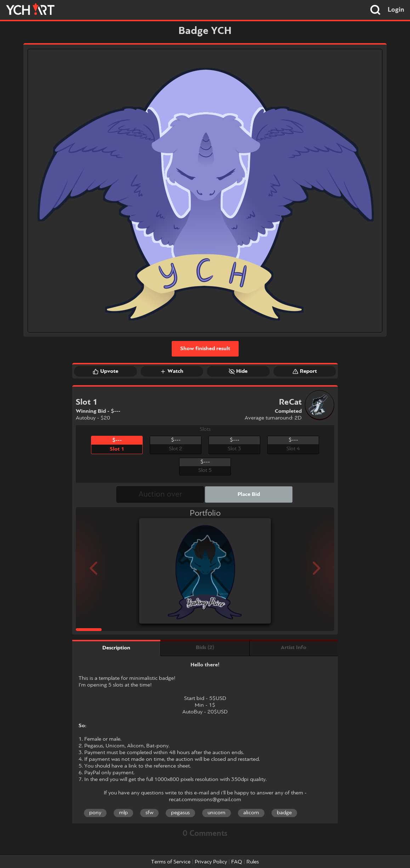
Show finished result (205, 349)
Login (396, 10)
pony (95, 813)
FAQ (237, 862)
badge (284, 813)
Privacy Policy (211, 862)
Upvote (106, 371)
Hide (238, 371)
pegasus (180, 813)
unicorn (217, 813)
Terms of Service (171, 862)
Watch (172, 371)
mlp (123, 813)
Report (305, 371)
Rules (253, 862)
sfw (149, 813)
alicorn (251, 813)
